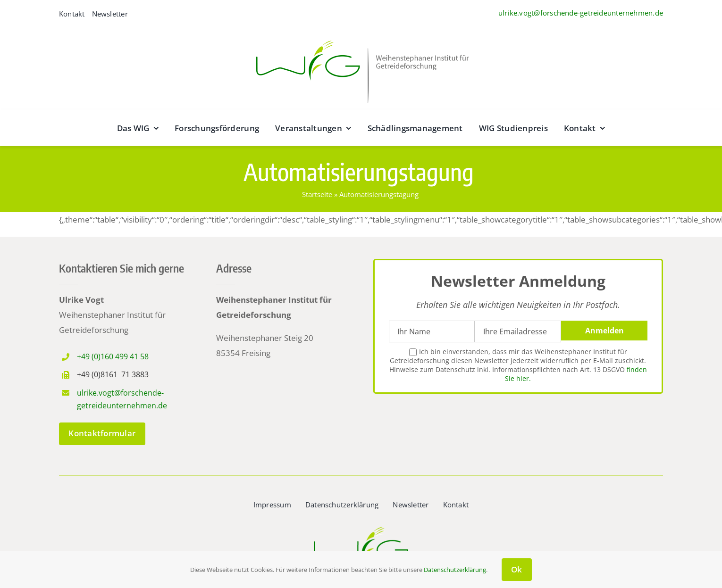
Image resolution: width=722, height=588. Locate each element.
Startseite (317, 194)
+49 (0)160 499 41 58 (113, 356)
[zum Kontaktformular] (102, 434)
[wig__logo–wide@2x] (361, 38)
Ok (517, 569)
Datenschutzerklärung (455, 570)
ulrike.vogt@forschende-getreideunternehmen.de (581, 13)
